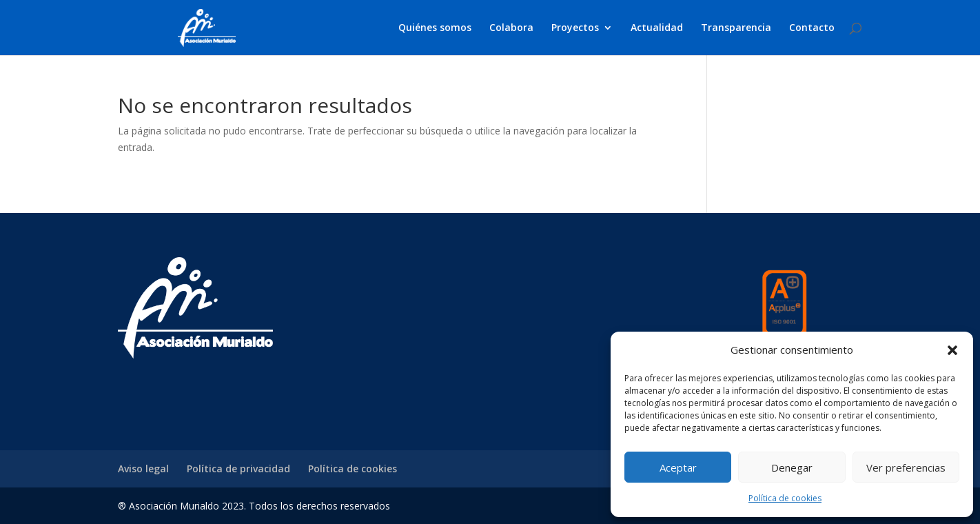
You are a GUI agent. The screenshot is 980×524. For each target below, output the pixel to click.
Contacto (812, 28)
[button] (952, 350)
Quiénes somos (435, 28)
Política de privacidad (238, 468)
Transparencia (736, 28)
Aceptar (678, 467)
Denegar (792, 467)
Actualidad (657, 28)
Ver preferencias (906, 467)
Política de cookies (785, 498)
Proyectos (575, 28)
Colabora (511, 28)
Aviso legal (143, 468)
